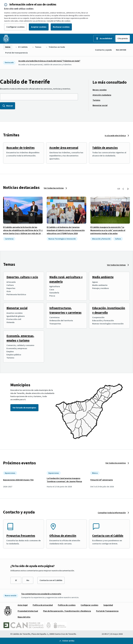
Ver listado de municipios (24, 408)
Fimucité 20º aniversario (102, 480)
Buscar (8, 106)
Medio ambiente (103, 277)
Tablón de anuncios (105, 148)
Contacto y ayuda (103, 50)
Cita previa (123, 38)
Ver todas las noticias (54, 188)
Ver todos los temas (116, 265)
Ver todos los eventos (116, 463)
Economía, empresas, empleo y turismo (20, 338)
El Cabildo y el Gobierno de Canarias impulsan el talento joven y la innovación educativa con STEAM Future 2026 (66, 230)
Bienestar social (17, 308)
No (28, 580)
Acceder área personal (64, 148)
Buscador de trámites (20, 148)
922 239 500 (121, 50)
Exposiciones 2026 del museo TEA (18, 480)
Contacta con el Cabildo (108, 536)
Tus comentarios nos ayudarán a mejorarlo (41, 594)
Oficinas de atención (63, 536)
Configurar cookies (15, 27)
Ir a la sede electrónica (115, 136)
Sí (16, 580)
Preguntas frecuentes (21, 536)
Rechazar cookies (61, 27)
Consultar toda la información (112, 513)
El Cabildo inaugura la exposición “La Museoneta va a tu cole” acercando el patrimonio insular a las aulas (108, 230)
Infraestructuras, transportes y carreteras (65, 310)
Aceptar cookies (39, 27)
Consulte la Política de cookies (59, 21)
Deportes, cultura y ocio (22, 277)
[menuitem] (8, 47)
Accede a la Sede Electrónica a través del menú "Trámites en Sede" (49, 61)
